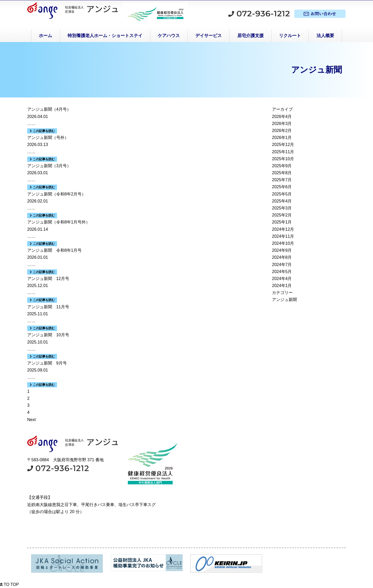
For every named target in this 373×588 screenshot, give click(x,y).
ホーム (45, 36)
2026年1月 (282, 138)
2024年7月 (282, 265)
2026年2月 (282, 131)
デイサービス (209, 36)
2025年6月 (282, 187)
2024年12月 (283, 229)
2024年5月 (282, 272)
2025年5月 (282, 194)
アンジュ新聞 (284, 300)
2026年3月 (282, 124)
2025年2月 (282, 215)
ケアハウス (169, 36)
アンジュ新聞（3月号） (49, 166)
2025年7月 (282, 180)
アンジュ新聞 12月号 (48, 279)
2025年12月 (283, 145)
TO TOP (9, 584)
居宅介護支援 (250, 36)
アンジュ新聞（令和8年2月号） (56, 194)
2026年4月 (282, 117)
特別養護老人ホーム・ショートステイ (105, 36)
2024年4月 (282, 279)
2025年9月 (282, 166)
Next (31, 420)
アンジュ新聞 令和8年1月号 (54, 250)
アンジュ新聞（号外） (48, 138)
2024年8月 (282, 257)
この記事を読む (42, 131)
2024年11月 (283, 236)
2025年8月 (282, 173)
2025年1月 (282, 222)
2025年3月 (282, 208)
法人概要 (325, 36)
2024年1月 (282, 286)
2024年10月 (283, 243)
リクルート (290, 36)
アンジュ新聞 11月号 (48, 307)
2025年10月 (283, 159)
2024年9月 (282, 250)
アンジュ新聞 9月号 (47, 363)
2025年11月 (283, 152)
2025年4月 (282, 201)
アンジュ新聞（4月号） (49, 109)
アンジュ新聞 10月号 (48, 335)
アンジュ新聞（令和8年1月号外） (59, 222)
